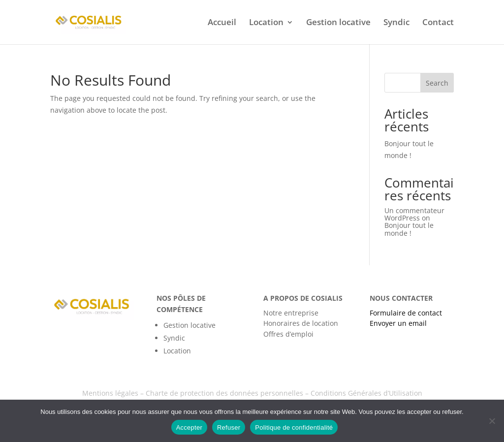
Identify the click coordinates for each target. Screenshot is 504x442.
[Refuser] (492, 421)
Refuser (229, 427)
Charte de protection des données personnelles (224, 393)
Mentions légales (110, 393)
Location (266, 23)
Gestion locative (338, 23)
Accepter (189, 427)
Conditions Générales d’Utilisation (366, 393)
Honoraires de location (301, 323)
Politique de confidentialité (294, 427)
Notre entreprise (291, 313)
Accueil (222, 23)
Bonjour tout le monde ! (409, 229)
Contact (438, 23)
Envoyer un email (398, 323)
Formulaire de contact (406, 313)
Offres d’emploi (288, 334)
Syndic (396, 23)
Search (437, 83)
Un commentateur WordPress (414, 214)
